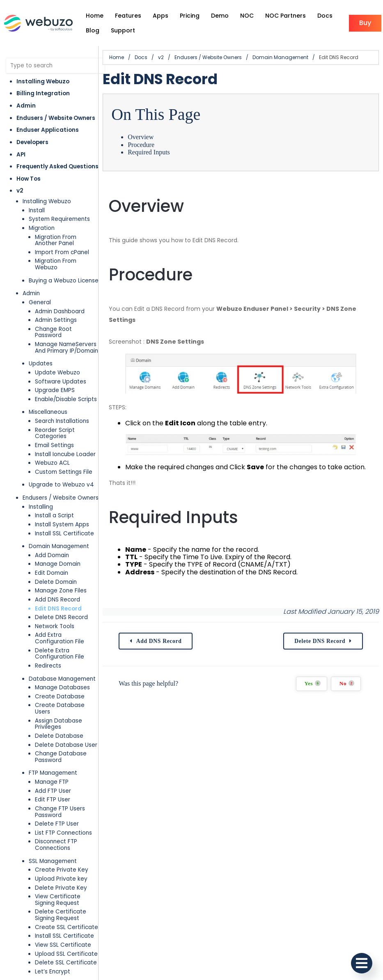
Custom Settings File (64, 472)
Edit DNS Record (58, 609)
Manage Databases (62, 687)
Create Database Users (60, 708)
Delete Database (59, 736)
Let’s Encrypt (53, 972)
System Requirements (59, 219)
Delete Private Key (61, 888)
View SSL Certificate (63, 945)
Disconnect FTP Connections (56, 845)
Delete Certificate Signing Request (61, 915)
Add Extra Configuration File (60, 638)
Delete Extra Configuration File (60, 654)
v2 (20, 191)
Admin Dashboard (60, 311)
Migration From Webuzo (56, 264)
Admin (26, 106)
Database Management (62, 679)
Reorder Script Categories (55, 433)
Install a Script (54, 515)
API (21, 155)
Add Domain (52, 555)
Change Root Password (53, 332)
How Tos (29, 179)
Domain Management (59, 546)
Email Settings (54, 445)
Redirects (48, 666)
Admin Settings (56, 320)
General (40, 302)
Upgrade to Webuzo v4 (61, 485)
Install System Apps (62, 524)
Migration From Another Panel (56, 240)
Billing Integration (43, 93)
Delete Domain (56, 582)
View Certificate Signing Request (58, 900)
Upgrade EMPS (55, 390)
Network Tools (55, 626)
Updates (41, 364)
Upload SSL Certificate (66, 954)
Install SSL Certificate (64, 534)
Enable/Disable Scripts (66, 399)
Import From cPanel (62, 252)
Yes (313, 683)
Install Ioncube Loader (65, 454)
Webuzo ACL (52, 463)
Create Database (60, 697)
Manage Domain (58, 564)
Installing (41, 507)
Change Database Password (61, 757)
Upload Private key (61, 879)
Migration (42, 228)
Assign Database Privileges (58, 724)
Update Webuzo (57, 373)
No (347, 683)
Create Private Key (62, 870)
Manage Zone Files (61, 591)
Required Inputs (149, 152)
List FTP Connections (63, 833)
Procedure (141, 145)
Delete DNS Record (61, 617)
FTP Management (53, 773)
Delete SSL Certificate (66, 963)
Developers (32, 142)
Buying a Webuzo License (64, 281)
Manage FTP (52, 782)
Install (37, 210)
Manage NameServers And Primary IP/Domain (67, 348)
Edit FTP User (53, 800)
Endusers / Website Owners (56, 118)
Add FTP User (53, 791)
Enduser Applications (48, 130)
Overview (141, 137)
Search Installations (62, 421)
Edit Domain (52, 573)
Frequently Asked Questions (57, 166)
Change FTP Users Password (60, 812)
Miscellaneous (48, 412)
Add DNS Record (57, 600)
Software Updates (61, 382)
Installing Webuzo (43, 81)
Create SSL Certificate (67, 927)
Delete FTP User (57, 824)
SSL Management (53, 861)
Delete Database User (66, 745)
